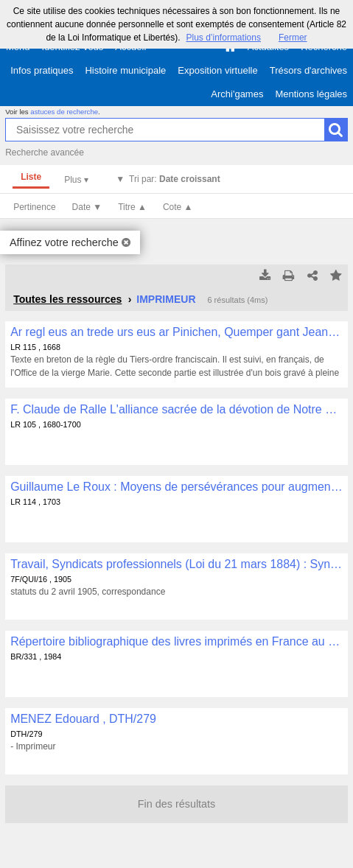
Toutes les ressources (67, 299)
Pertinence (34, 207)
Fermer (293, 38)
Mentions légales (311, 94)
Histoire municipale (125, 70)
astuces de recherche (64, 112)
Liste (31, 177)
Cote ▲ (178, 207)
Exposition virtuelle (217, 70)
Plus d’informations (224, 38)
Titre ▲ (132, 207)
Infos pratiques (42, 70)
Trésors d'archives (308, 70)
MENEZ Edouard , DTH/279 (83, 719)
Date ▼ (87, 207)
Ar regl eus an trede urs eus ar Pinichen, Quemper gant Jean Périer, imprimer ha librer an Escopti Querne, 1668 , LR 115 (176, 332)
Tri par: (175, 179)
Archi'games (237, 94)
